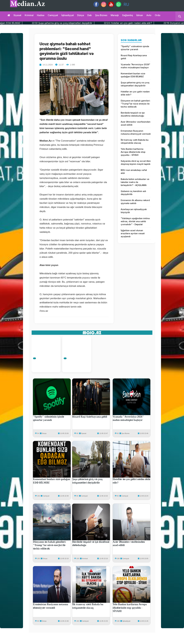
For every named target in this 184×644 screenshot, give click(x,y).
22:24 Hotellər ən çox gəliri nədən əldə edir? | (138, 23)
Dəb (90, 15)
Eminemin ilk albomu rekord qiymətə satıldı (135, 202)
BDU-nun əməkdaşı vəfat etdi (134, 172)
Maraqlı (115, 15)
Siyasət (17, 15)
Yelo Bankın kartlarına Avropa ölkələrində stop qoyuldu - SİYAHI (133, 152)
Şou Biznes (125, 433)
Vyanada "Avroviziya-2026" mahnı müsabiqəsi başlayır (135, 66)
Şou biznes (101, 15)
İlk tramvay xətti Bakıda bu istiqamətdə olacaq (135, 141)
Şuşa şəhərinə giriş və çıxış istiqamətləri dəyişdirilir (135, 84)
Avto (149, 15)
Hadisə (41, 15)
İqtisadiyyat (68, 15)
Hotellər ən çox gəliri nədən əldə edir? (135, 93)
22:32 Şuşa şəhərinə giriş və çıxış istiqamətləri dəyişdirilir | (72, 23)
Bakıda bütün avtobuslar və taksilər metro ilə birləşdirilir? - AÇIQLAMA (135, 182)
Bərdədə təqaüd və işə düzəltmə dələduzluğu (133, 114)
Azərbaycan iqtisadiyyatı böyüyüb (134, 211)
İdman (140, 15)
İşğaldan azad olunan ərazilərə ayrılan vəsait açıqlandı (133, 233)
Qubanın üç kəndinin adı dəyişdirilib (133, 193)
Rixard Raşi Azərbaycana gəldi (134, 57)
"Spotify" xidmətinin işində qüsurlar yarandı (135, 48)
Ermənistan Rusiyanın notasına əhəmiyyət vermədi (136, 132)
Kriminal (29, 15)
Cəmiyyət (53, 15)
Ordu (158, 15)
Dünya (81, 15)
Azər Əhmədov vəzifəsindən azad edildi (136, 123)
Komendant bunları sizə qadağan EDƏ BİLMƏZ (133, 75)
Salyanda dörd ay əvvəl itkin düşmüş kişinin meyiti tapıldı (136, 163)
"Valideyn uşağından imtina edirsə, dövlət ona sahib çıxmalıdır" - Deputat (135, 221)
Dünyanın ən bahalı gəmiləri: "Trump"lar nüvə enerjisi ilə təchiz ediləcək (136, 104)
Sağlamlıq (128, 15)
